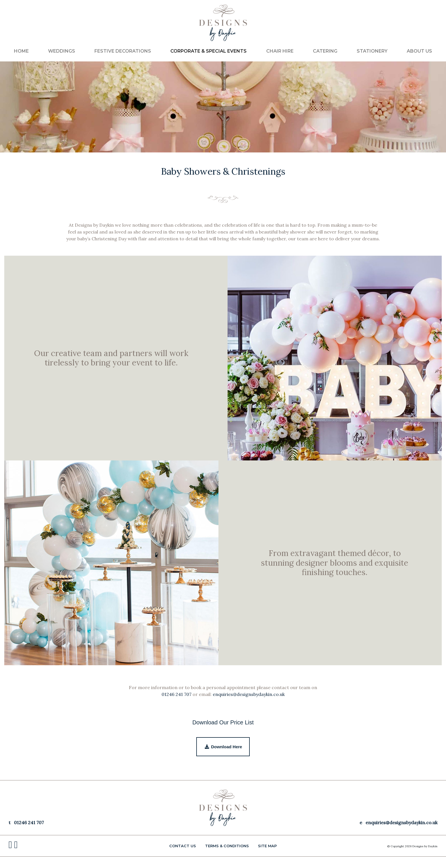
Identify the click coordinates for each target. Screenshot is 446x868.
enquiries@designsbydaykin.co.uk (249, 694)
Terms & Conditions (227, 846)
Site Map (267, 846)
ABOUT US (419, 51)
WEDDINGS (62, 51)
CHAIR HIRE (280, 51)
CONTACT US (183, 846)
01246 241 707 (176, 694)
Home (21, 51)
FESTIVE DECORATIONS (123, 51)
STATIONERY (372, 51)
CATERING (325, 51)
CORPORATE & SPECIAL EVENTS (208, 51)
